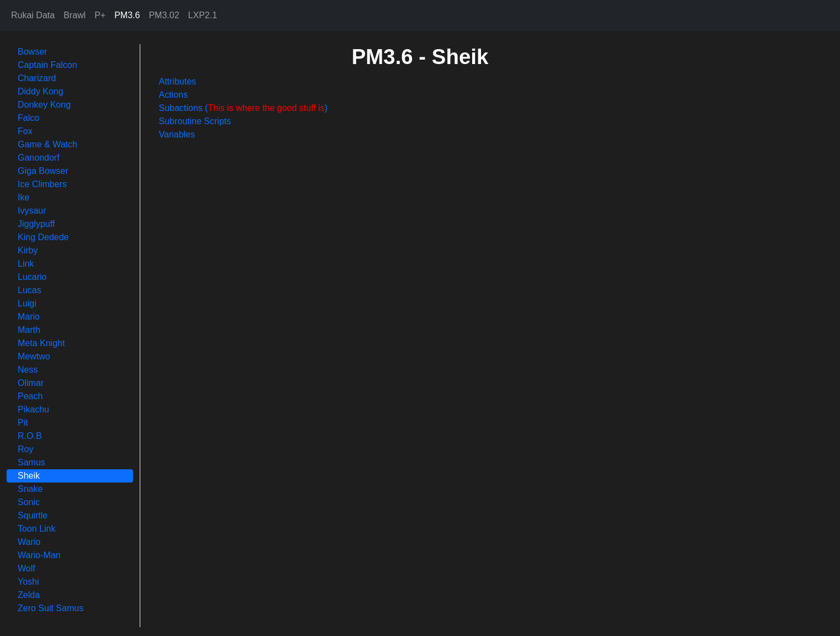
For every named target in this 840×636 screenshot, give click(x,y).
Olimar (31, 383)
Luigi (27, 303)
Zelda (29, 595)
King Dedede (43, 237)
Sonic (29, 502)
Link (26, 264)
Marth (29, 330)
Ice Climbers (42, 184)
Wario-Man (39, 555)
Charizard (37, 78)
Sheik (29, 476)
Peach (30, 396)
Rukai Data (33, 15)
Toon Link (37, 529)
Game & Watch (47, 144)
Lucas (30, 290)
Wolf (27, 568)
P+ (100, 15)
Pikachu (33, 409)
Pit (23, 423)
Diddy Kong (41, 91)
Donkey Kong (44, 105)
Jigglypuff (36, 224)
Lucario (32, 277)
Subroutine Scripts (195, 121)
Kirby (28, 250)
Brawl (75, 15)
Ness (28, 370)
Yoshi (28, 582)
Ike (23, 197)
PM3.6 (127, 15)
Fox (25, 131)
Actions (173, 95)
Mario (29, 317)
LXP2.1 (203, 15)
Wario (29, 542)
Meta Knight (41, 343)
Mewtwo (34, 356)
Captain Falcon (47, 65)
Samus (31, 462)
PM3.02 (164, 15)
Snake (30, 489)
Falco (28, 118)
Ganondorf (39, 158)
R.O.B (30, 436)
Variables (177, 134)
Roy (25, 449)
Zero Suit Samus (51, 608)
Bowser (32, 52)
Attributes (178, 81)
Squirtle (33, 515)
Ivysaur (32, 211)
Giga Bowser (43, 171)
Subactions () (244, 108)
